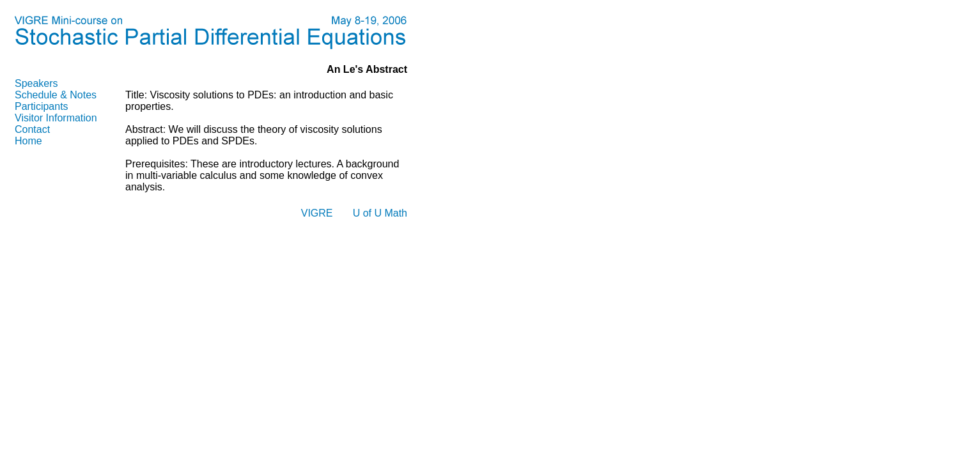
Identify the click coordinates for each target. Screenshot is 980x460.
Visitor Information (56, 118)
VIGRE (317, 213)
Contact (32, 129)
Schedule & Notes (56, 95)
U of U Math (380, 213)
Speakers (36, 83)
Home (28, 141)
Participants (42, 106)
